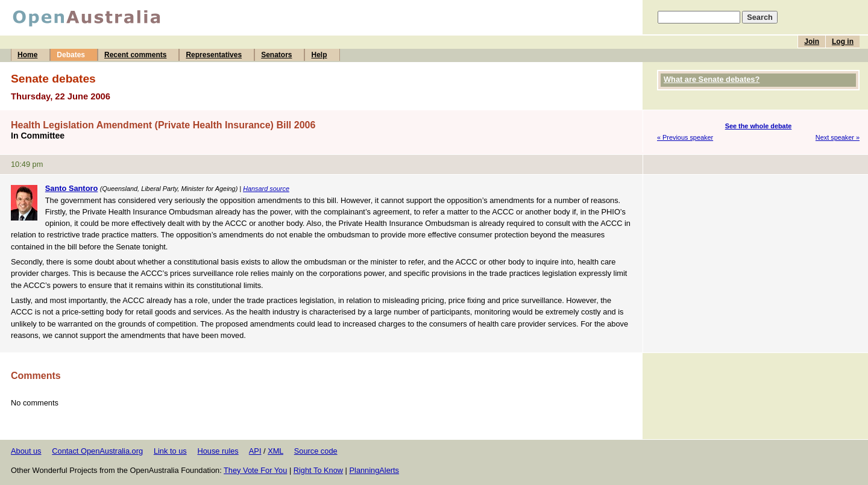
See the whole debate (759, 126)
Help (319, 55)
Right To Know (318, 470)
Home (27, 55)
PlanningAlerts (375, 470)
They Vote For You (255, 470)
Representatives (214, 55)
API (255, 451)
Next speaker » (838, 137)
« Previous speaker (685, 137)
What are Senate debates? (712, 79)
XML (275, 451)
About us (26, 451)
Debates (71, 55)
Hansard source (266, 189)
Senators (276, 55)
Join (812, 42)
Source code (316, 451)
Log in (843, 42)
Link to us (170, 451)
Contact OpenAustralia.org (97, 451)
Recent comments (135, 55)
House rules (218, 451)
